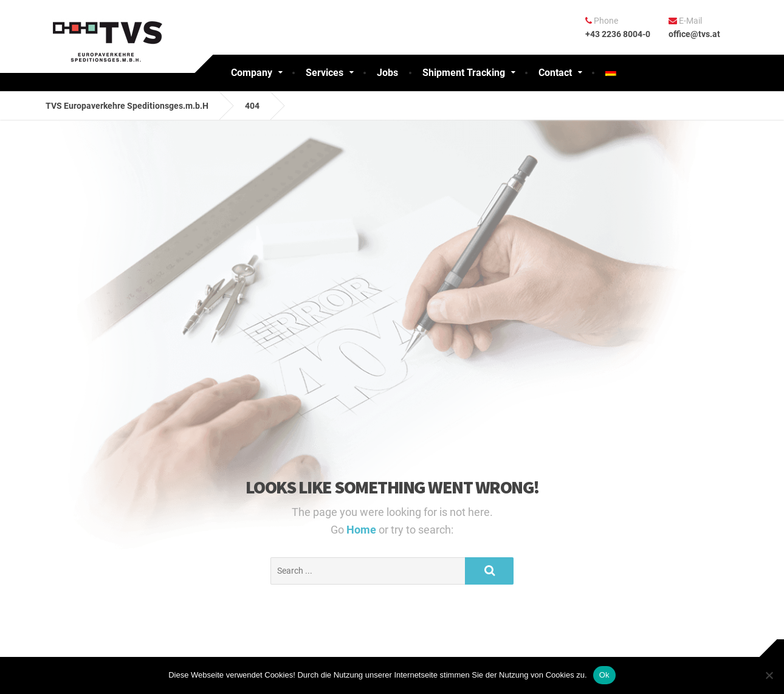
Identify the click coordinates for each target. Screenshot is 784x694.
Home (363, 530)
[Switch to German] (611, 73)
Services (325, 73)
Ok (604, 675)
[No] (769, 675)
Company (252, 73)
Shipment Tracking (464, 73)
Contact (555, 73)
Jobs (387, 73)
